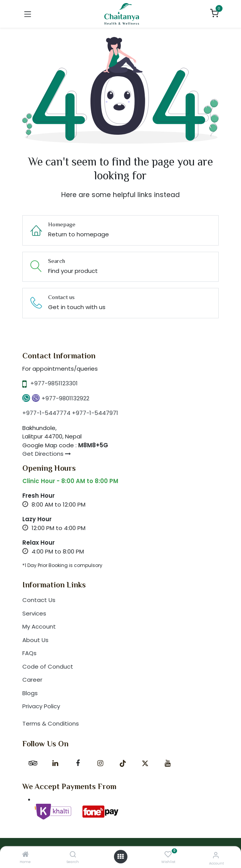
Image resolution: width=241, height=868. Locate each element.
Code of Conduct (48, 666)
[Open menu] (120, 857)
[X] (145, 763)
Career (32, 680)
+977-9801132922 (65, 398)
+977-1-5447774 (46, 413)
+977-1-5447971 (95, 413)
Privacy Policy (41, 706)
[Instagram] (100, 763)
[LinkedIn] (55, 763)
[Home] (25, 855)
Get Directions (47, 454)
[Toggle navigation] (28, 14)
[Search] (73, 855)
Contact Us (39, 600)
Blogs (30, 693)
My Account (39, 626)
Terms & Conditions (51, 723)
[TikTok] (123, 763)
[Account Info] (216, 855)
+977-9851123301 (54, 383)
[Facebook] (78, 763)
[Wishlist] (168, 855)
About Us (35, 640)
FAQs (29, 653)
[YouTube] (167, 763)
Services (34, 613)
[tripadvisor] (33, 763)
